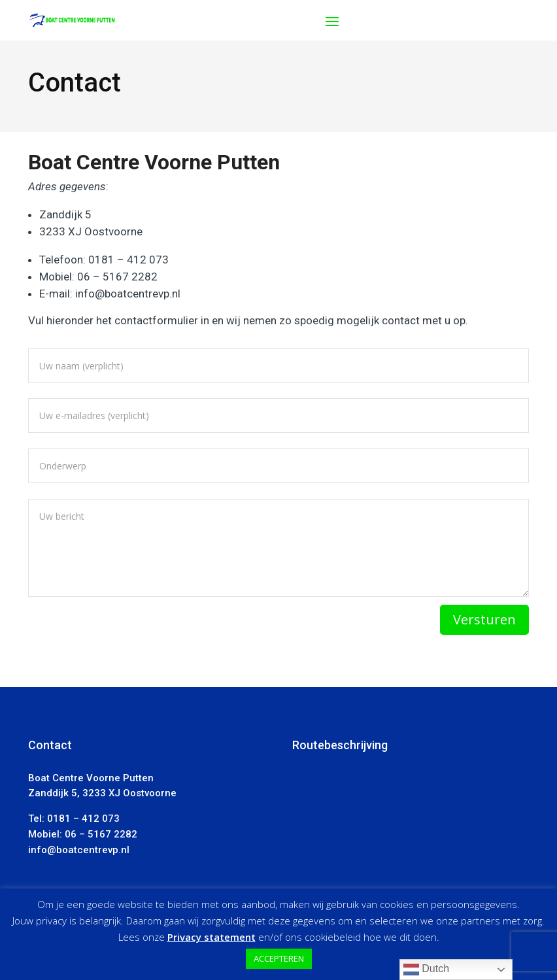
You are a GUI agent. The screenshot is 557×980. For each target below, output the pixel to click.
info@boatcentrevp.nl (128, 294)
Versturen (484, 619)
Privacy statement (211, 937)
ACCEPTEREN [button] (279, 958)
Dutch (426, 970)
